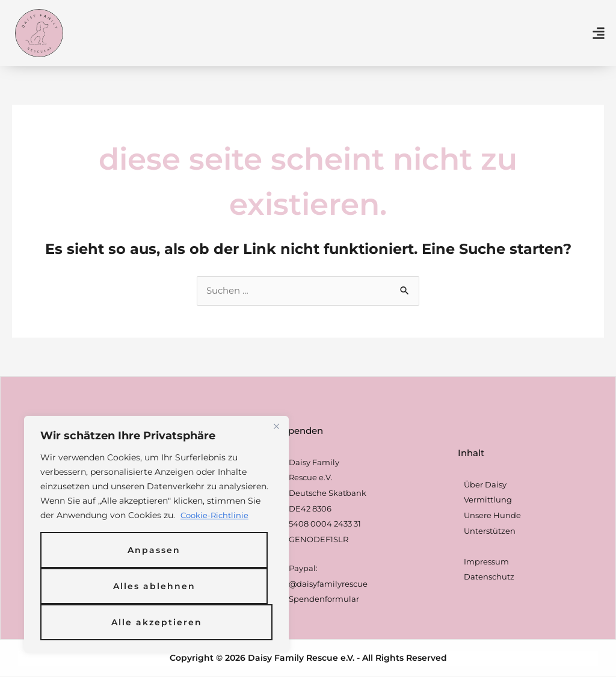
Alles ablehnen (154, 586)
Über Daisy (485, 485)
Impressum (486, 562)
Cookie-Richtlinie (216, 515)
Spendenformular (324, 599)
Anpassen (154, 550)
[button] (599, 33)
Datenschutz (489, 577)
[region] (156, 534)
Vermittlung (488, 500)
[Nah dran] (276, 426)
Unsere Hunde (492, 516)
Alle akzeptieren (157, 622)
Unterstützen (490, 531)
